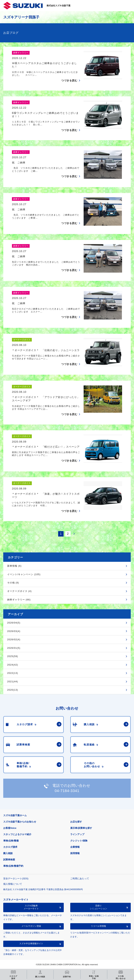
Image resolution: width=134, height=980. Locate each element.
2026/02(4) (14, 639)
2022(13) (13, 673)
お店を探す (76, 822)
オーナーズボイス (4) (20, 591)
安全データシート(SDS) (16, 879)
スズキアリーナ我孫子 (21, 17)
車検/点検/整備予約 (13, 866)
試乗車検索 (9, 860)
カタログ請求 (10, 847)
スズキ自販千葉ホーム (15, 815)
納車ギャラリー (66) (19, 600)
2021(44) (13, 682)
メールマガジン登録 (31, 926)
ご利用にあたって (80, 879)
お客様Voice (10, 828)
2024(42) (13, 665)
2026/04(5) (14, 623)
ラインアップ (77, 834)
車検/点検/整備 (11, 841)
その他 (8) (13, 583)
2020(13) (13, 690)
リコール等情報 (98, 926)
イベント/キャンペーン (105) (24, 574)
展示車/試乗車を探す (81, 828)
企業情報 (75, 847)
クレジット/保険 (79, 841)
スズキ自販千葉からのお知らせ (20, 822)
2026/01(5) (14, 648)
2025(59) (13, 656)
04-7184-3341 (67, 791)
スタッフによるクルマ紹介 (17, 834)
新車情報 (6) (14, 566)
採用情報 (75, 853)
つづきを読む (69, 80)
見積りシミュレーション (98, 907)
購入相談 (8, 853)
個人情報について (13, 884)
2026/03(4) (14, 631)
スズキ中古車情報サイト (31, 944)
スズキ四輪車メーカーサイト (31, 907)
